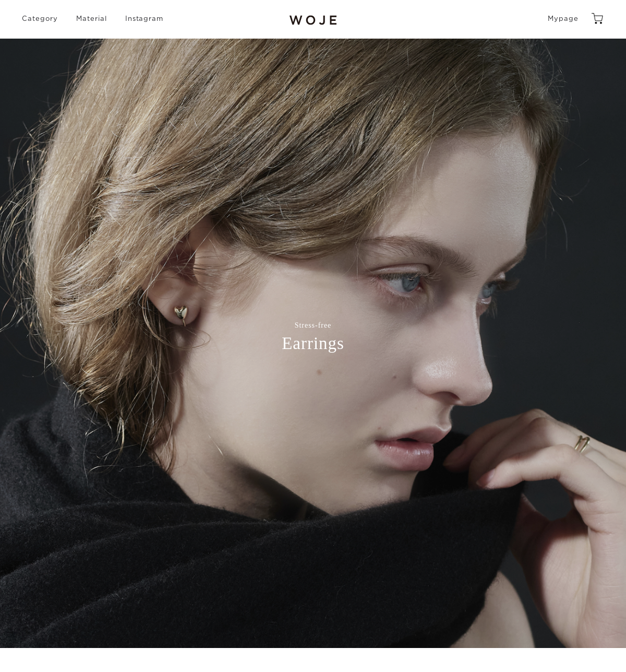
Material (92, 19)
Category (40, 19)
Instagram (145, 19)
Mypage (563, 19)
